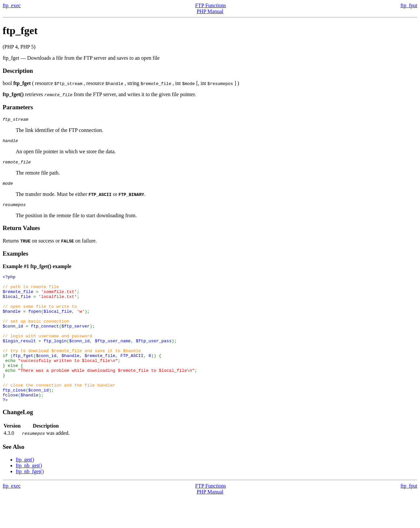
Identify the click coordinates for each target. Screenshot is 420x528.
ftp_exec (12, 5)
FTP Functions (211, 5)
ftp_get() (25, 490)
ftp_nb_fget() (30, 502)
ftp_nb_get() (29, 496)
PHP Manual (210, 11)
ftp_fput (409, 5)
